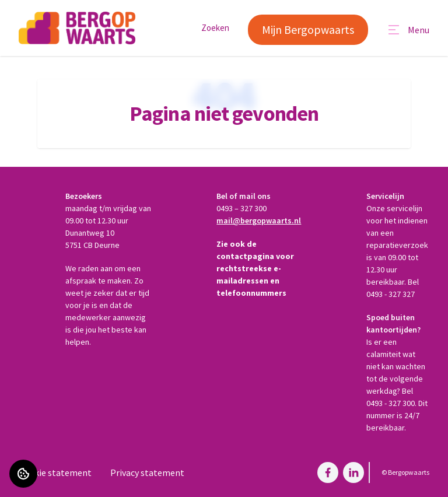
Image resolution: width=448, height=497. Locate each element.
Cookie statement (55, 473)
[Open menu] (408, 30)
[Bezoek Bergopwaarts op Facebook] (328, 473)
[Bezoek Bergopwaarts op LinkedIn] (353, 473)
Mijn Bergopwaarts (308, 29)
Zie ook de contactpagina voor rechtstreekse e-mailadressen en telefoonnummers (255, 268)
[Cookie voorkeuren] (23, 474)
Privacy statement (147, 473)
